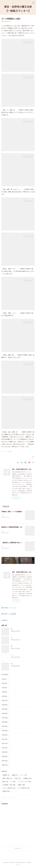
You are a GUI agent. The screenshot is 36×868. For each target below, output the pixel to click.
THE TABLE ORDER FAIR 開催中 (20, 638)
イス (13, 782)
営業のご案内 (7, 779)
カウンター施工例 (9, 788)
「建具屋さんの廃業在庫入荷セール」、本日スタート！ (18, 543)
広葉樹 (6, 792)
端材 (5, 782)
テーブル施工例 (24, 788)
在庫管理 (6, 775)
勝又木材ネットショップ (9, 608)
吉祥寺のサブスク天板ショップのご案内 (21, 629)
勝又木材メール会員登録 (9, 614)
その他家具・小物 (9, 785)
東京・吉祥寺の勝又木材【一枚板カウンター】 (18, 9)
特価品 (15, 775)
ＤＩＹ (23, 775)
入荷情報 (27, 779)
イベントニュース (24, 782)
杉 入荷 (13, 664)
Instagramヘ (18, 849)
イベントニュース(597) (6, 451)
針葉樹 (21, 785)
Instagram (4, 621)
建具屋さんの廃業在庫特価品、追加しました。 (16, 527)
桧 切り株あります (16, 647)
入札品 (17, 779)
